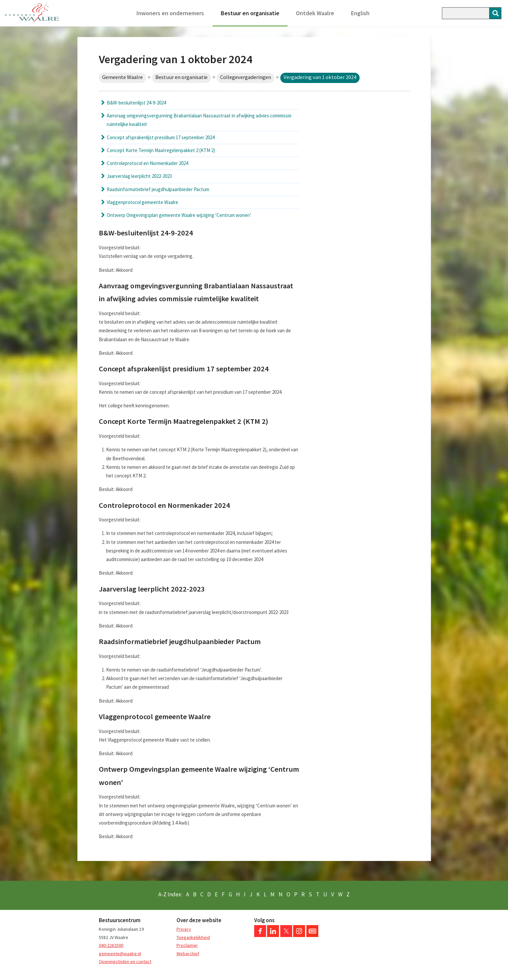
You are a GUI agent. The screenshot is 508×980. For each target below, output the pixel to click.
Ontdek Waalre (315, 13)
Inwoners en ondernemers (170, 13)
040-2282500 (111, 945)
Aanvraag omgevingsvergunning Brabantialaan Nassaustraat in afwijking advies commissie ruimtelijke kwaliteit (199, 120)
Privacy (184, 929)
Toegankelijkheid (193, 937)
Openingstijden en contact (125, 961)
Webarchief (188, 954)
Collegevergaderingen (246, 77)
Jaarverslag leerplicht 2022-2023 (139, 176)
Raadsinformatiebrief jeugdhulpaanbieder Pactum (158, 189)
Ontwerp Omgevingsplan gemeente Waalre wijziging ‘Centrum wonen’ (179, 215)
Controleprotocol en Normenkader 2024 (147, 163)
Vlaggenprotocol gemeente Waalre (142, 202)
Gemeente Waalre (122, 77)
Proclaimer (187, 945)
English (360, 13)
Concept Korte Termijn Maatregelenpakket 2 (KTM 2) (161, 150)
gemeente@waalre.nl (120, 954)
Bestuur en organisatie (250, 13)
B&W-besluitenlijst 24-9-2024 (136, 103)
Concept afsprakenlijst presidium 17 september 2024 (161, 137)
